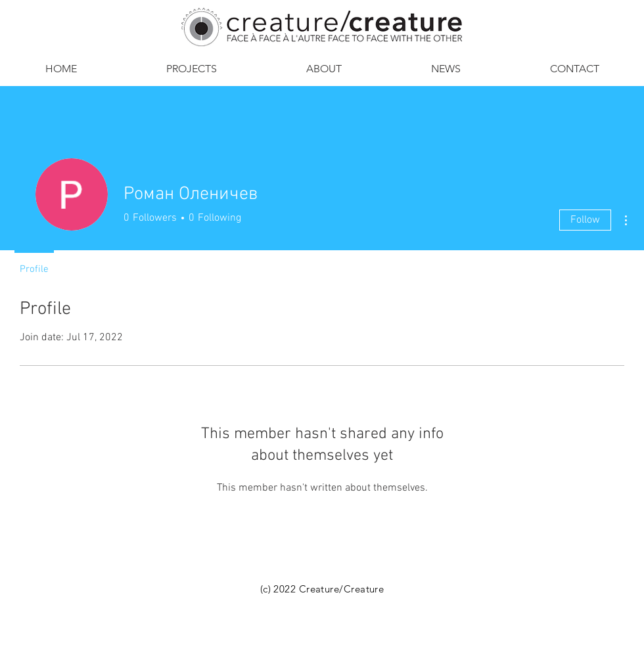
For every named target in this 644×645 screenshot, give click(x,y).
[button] (324, 69)
